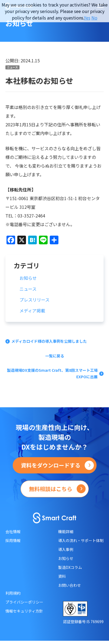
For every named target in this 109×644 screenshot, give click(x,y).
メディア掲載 (32, 310)
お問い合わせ (70, 585)
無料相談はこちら (51, 489)
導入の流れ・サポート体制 (81, 540)
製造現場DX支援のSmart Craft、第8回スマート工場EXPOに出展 (52, 373)
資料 (62, 576)
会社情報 (13, 531)
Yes (87, 18)
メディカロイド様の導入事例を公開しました (49, 341)
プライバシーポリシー (24, 602)
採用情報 (13, 540)
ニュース (12, 67)
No (94, 18)
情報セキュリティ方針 (24, 611)
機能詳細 (66, 531)
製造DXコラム (70, 567)
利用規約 (13, 593)
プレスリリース (34, 300)
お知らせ (28, 278)
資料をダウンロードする (51, 465)
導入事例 (66, 549)
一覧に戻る (55, 356)
